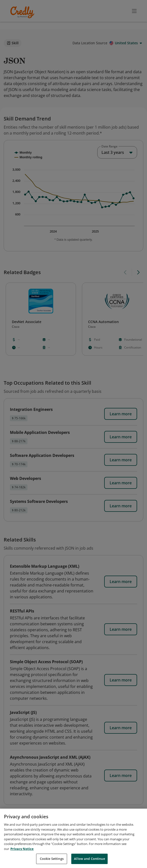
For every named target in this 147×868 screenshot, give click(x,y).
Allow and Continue (89, 859)
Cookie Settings (52, 859)
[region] (73, 838)
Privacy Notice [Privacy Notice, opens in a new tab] (22, 849)
